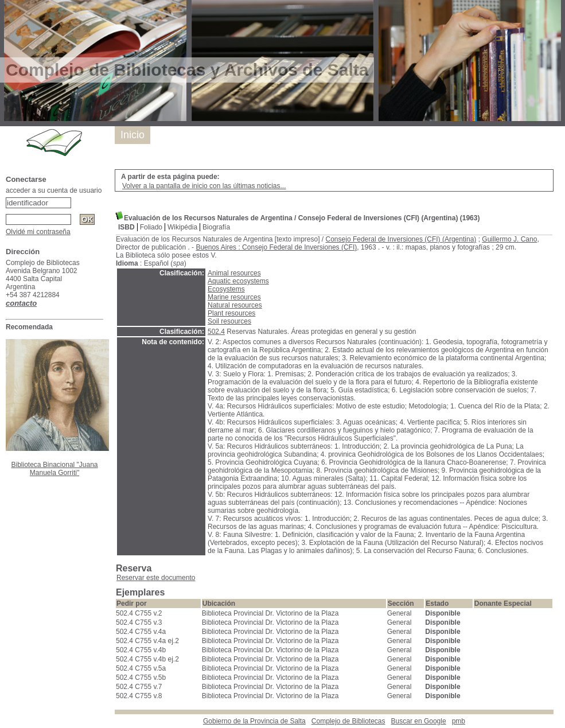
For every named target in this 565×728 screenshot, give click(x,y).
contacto (21, 303)
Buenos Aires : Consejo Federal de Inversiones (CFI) (276, 247)
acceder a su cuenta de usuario (54, 190)
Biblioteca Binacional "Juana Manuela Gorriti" (54, 469)
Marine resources (234, 297)
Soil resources (229, 321)
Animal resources (234, 273)
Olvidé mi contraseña (38, 232)
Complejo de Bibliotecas (348, 721)
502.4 (216, 332)
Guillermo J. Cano (509, 239)
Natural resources (235, 305)
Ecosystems (226, 289)
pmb (459, 721)
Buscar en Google (419, 721)
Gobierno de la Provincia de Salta (254, 721)
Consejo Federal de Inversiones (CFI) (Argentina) (401, 239)
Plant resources (231, 313)
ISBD (126, 227)
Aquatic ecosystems (238, 281)
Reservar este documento (156, 578)
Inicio (133, 135)
